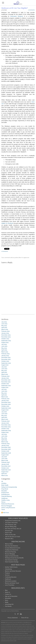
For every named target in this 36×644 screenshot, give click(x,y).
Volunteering (8, 569)
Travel (3, 510)
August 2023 (5, 342)
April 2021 (4, 395)
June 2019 (4, 436)
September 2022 (6, 363)
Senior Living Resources (8, 508)
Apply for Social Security (12, 556)
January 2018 (5, 464)
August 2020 (5, 410)
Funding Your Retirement (12, 550)
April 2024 (4, 327)
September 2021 (6, 386)
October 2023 (5, 339)
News (7, 600)
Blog (6, 590)
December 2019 (6, 425)
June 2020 (4, 414)
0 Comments (31, 10)
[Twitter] (15, 614)
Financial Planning (7, 496)
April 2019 (4, 440)
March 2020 (5, 419)
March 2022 (5, 374)
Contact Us (8, 594)
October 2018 (5, 451)
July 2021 (4, 389)
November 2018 (6, 449)
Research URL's (9, 539)
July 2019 (4, 434)
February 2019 (5, 444)
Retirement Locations (11, 581)
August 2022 (5, 365)
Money (3, 502)
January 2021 (5, 401)
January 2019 (5, 446)
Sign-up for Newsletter (11, 596)
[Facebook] (18, 614)
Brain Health (5, 485)
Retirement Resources (8, 504)
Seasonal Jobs (9, 531)
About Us (8, 592)
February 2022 (5, 376)
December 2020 (6, 402)
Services (7, 575)
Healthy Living (5, 500)
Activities (4, 483)
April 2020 (4, 417)
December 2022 (6, 357)
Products (7, 573)
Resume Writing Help (11, 527)
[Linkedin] (21, 614)
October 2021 (5, 384)
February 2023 (5, 354)
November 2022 (6, 359)
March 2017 (5, 476)
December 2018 (6, 447)
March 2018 (5, 461)
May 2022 (4, 371)
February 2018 (5, 462)
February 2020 (5, 421)
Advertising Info (9, 604)
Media (7, 602)
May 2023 (4, 348)
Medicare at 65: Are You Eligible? (15, 8)
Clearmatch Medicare (17, 16)
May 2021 (4, 393)
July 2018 (4, 457)
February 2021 (5, 399)
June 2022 (4, 369)
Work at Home (9, 544)
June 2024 (4, 324)
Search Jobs (8, 533)
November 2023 (6, 337)
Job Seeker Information (11, 523)
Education (4, 491)
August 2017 (5, 472)
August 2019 (5, 432)
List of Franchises (10, 585)
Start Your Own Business (12, 546)
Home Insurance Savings (12, 562)
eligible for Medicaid (7, 223)
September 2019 (6, 431)
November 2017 (6, 466)
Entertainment (5, 495)
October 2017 (5, 468)
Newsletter (8, 598)
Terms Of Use (25, 618)
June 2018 (4, 459)
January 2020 (5, 423)
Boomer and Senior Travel (12, 583)
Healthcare (5, 498)
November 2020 (6, 404)
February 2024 (5, 331)
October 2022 (5, 361)
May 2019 (4, 438)
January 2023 (5, 356)
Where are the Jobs (10, 535)
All (2, 481)
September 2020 (6, 408)
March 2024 (5, 329)
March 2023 (5, 352)
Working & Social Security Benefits (14, 558)
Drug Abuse (5, 489)
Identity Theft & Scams (11, 567)
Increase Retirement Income (13, 548)
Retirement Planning (10, 552)
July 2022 (4, 367)
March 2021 (5, 397)
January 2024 (5, 333)
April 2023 (4, 350)
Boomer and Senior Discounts (13, 571)
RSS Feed (6, 513)
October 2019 (5, 429)
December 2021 (6, 380)
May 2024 (4, 326)
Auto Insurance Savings (11, 560)
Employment (5, 493)
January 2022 (5, 378)
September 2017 (6, 470)
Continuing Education (11, 577)
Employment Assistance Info (13, 521)
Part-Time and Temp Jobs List (13, 529)
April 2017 (4, 474)
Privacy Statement (13, 618)
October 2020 (5, 406)
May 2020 (4, 416)
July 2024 (4, 322)
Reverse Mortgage (7, 506)
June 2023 (4, 346)
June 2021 (4, 391)
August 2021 (5, 387)
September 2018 (6, 453)
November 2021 (6, 382)
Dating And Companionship (9, 487)
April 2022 (4, 372)
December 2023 (6, 335)
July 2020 (4, 412)
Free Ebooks (8, 606)
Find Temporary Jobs (11, 525)
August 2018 (5, 455)
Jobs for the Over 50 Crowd (12, 537)
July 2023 (4, 344)
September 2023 (6, 341)
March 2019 (5, 442)
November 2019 (6, 427)
